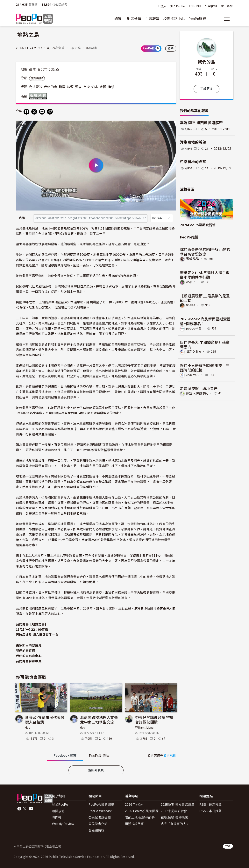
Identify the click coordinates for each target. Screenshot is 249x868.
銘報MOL (193, 375)
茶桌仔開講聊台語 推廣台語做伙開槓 (154, 720)
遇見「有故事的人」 (175, 824)
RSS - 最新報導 (211, 805)
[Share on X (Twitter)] (34, 112)
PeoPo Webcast (100, 811)
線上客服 (227, 6)
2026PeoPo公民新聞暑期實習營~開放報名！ (205, 321)
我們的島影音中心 (29, 656)
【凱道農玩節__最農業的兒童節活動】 (205, 298)
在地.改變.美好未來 (174, 817)
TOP (228, 846)
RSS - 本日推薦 (211, 811)
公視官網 (211, 6)
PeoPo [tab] (99, 756)
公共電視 (36, 87)
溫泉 (78, 87)
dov (28, 728)
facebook (20, 809)
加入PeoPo (178, 6)
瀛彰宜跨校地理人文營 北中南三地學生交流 (99, 720)
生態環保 (37, 78)
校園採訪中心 (174, 19)
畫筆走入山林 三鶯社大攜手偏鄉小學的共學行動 (205, 275)
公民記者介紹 (98, 824)
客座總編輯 (96, 830)
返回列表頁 (96, 770)
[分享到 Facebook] (26, 112)
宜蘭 (103, 87)
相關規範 (58, 811)
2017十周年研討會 (174, 811)
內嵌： (24, 218)
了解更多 (206, 89)
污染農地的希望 (193, 142)
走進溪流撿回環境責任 (199, 388)
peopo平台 (194, 328)
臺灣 (33, 69)
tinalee (191, 305)
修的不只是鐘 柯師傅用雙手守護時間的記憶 (205, 367)
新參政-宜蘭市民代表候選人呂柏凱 (45, 720)
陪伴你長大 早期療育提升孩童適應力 (205, 344)
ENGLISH (195, 6)
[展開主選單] (227, 19)
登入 (163, 6)
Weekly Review (63, 824)
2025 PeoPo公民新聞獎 (142, 811)
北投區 (54, 69)
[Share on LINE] (42, 112)
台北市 (42, 69)
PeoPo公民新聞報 (101, 805)
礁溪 (111, 87)
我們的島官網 (25, 651)
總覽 (118, 19)
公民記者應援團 (100, 817)
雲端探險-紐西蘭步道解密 (201, 123)
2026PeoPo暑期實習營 (198, 225)
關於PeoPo (60, 805)
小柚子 (191, 282)
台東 (87, 87)
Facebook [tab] (65, 755)
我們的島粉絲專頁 (29, 661)
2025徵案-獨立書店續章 (178, 805)
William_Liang (144, 728)
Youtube (32, 809)
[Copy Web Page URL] (50, 112)
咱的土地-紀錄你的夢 (140, 817)
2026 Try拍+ (134, 805)
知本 (95, 87)
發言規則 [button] (170, 756)
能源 (70, 87)
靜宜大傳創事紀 (197, 393)
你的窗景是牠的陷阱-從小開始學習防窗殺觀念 (205, 252)
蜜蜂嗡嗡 (192, 259)
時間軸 (57, 817)
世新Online (194, 351)
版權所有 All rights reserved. (39, 96)
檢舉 (171, 49)
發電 (62, 87)
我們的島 (50, 87)
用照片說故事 (134, 824)
